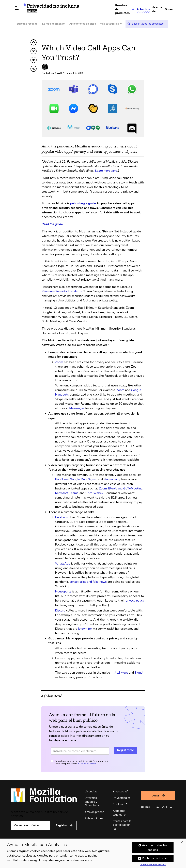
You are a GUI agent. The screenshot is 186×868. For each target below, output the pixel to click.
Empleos (119, 792)
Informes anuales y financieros (92, 802)
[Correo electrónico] (31, 825)
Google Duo (78, 479)
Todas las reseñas (26, 24)
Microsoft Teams (67, 493)
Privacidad (120, 798)
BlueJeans (115, 488)
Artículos (143, 9)
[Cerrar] (182, 843)
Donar (169, 9)
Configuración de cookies (153, 865)
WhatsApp (63, 564)
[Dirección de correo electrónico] (80, 751)
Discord (60, 610)
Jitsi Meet (121, 673)
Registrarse (126, 750)
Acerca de (157, 9)
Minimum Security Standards (62, 291)
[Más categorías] (113, 24)
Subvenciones (94, 818)
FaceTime (62, 479)
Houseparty (112, 479)
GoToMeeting (133, 488)
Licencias (91, 792)
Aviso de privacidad (87, 764)
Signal (92, 479)
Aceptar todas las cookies (154, 848)
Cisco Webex (94, 493)
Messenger (77, 408)
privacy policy (135, 601)
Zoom (59, 362)
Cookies (118, 804)
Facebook (62, 517)
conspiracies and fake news (88, 582)
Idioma (146, 807)
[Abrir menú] (17, 8)
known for (85, 629)
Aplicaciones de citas (83, 24)
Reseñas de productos (122, 9)
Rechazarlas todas (154, 859)
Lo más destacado (53, 24)
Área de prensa (94, 812)
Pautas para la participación (122, 823)
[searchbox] (149, 24)
